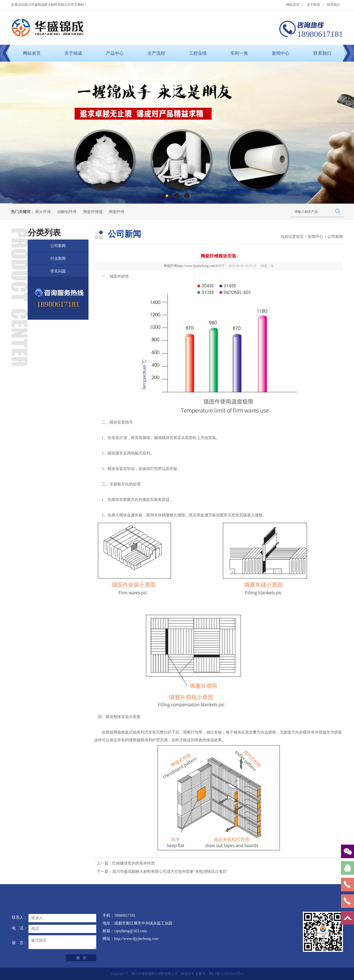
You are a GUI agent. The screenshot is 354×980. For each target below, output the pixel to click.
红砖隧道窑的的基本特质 (134, 863)
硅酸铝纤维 (67, 212)
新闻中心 (281, 53)
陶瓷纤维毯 (93, 212)
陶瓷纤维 (117, 212)
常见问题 (58, 271)
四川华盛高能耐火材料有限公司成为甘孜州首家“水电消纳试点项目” (170, 872)
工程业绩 (198, 53)
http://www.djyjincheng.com (196, 266)
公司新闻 (58, 246)
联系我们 (334, 5)
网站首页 (293, 5)
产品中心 (115, 53)
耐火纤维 (43, 212)
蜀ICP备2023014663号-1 (226, 974)
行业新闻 (58, 258)
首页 (300, 237)
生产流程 (156, 53)
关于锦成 (313, 5)
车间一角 (239, 53)
